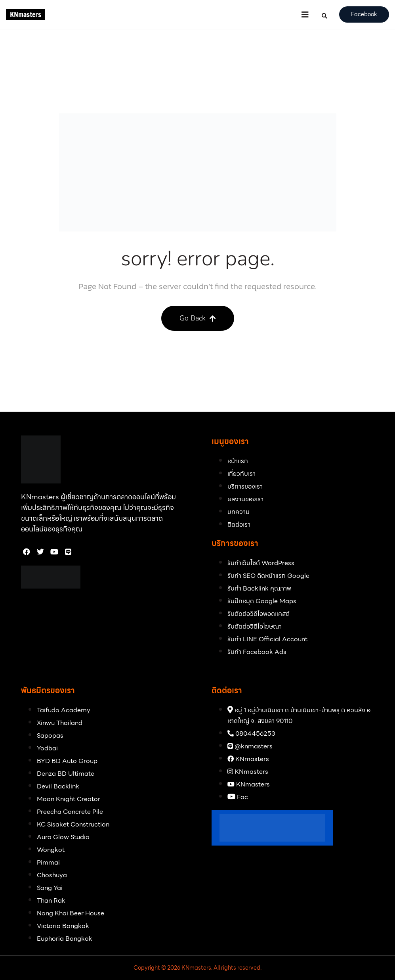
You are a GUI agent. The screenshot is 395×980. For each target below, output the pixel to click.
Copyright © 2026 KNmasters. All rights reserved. (197, 968)
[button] (305, 15)
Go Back (198, 318)
